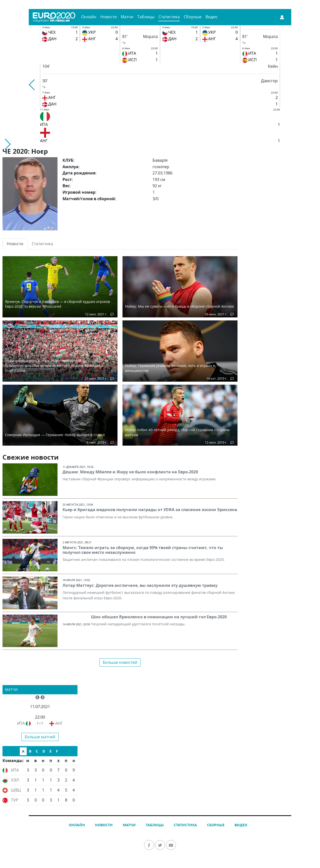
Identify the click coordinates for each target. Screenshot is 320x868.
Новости (108, 17)
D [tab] (44, 751)
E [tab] (50, 751)
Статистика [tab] (42, 244)
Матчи (127, 17)
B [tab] (30, 751)
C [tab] (37, 751)
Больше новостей (120, 662)
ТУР (15, 800)
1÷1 (40, 723)
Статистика (169, 17)
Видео (211, 17)
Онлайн (89, 17)
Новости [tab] (15, 244)
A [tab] (23, 751)
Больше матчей (40, 737)
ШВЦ (16, 790)
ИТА (21, 723)
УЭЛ (15, 780)
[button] (32, 85)
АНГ (59, 723)
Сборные (193, 17)
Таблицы (146, 17)
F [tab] (57, 751)
